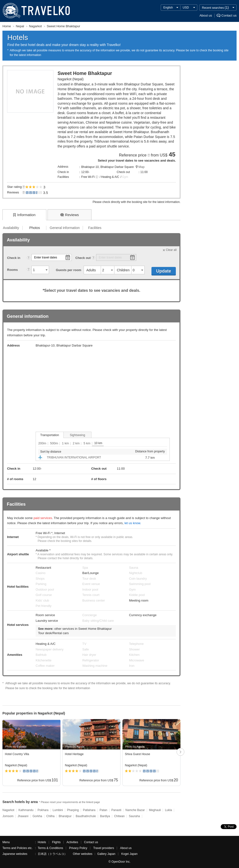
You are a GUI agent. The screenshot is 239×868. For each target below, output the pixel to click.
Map (141, 167)
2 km (76, 443)
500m (54, 443)
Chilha (50, 816)
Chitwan (119, 816)
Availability (11, 228)
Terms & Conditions (50, 848)
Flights (56, 842)
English (168, 8)
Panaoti (116, 810)
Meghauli (155, 810)
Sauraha (134, 816)
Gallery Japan (106, 854)
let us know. (133, 523)
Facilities (95, 228)
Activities (72, 842)
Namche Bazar (135, 810)
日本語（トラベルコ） (52, 854)
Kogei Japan (129, 854)
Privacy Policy (78, 848)
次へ (180, 752)
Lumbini (58, 810)
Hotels (42, 842)
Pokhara (43, 810)
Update (164, 271)
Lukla (168, 810)
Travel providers (104, 848)
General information (65, 228)
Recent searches (215, 8)
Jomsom (8, 816)
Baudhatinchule (86, 816)
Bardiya (105, 816)
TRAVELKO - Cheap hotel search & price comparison (35, 11)
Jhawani (23, 816)
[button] (97, 177)
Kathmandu (26, 810)
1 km (65, 443)
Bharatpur (65, 816)
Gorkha (37, 816)
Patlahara (89, 810)
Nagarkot (8, 810)
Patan (103, 810)
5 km (87, 443)
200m (42, 443)
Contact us (229, 15)
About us (206, 15)
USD (186, 8)
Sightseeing (77, 435)
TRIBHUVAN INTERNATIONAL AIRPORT (74, 457)
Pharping (73, 810)
